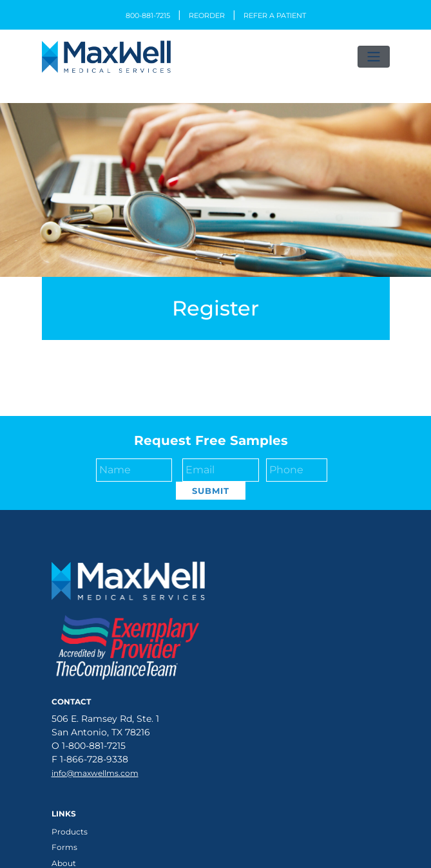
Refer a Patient (275, 15)
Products (70, 832)
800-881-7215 (148, 15)
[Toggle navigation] (374, 57)
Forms (64, 847)
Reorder (207, 15)
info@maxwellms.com (95, 773)
